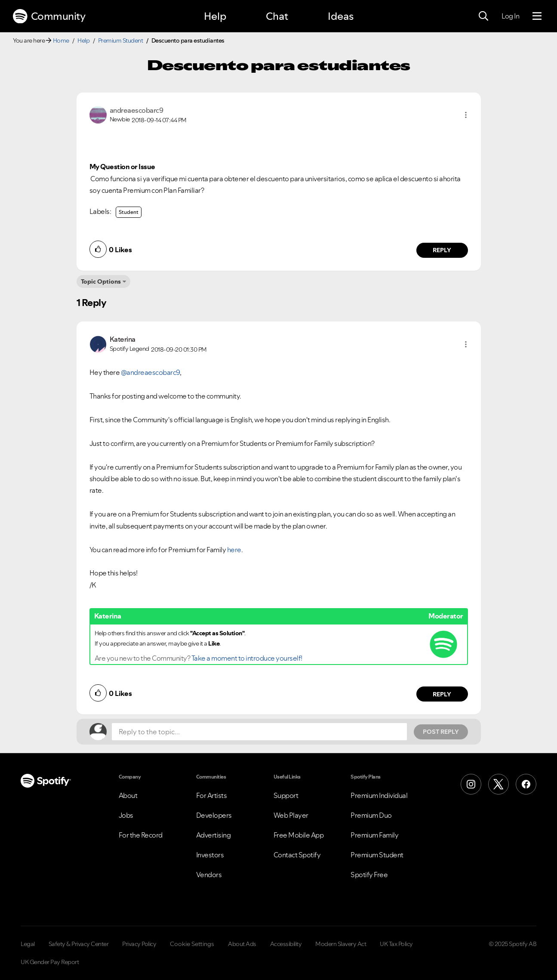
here (234, 550)
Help (215, 16)
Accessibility (286, 944)
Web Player (291, 815)
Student (129, 212)
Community (49, 16)
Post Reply (441, 732)
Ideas (341, 16)
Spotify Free (369, 875)
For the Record (141, 835)
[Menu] (537, 16)
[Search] (483, 16)
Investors (210, 855)
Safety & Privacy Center (79, 944)
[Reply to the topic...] (259, 732)
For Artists (212, 795)
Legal (28, 944)
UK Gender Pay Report (50, 962)
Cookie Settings (192, 944)
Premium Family (374, 835)
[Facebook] (526, 784)
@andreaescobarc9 (150, 372)
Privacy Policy (139, 944)
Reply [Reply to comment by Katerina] (442, 694)
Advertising (214, 835)
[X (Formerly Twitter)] (499, 784)
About (128, 795)
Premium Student (121, 40)
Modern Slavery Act (341, 944)
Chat (277, 16)
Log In (510, 16)
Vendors (209, 875)
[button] (466, 115)
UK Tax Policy (396, 944)
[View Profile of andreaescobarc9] (137, 110)
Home (61, 40)
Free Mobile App (299, 835)
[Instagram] (471, 784)
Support (286, 795)
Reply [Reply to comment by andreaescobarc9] (442, 250)
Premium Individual (379, 795)
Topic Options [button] (101, 281)
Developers (214, 815)
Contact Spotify (297, 855)
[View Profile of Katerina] (123, 339)
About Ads (242, 944)
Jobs (126, 815)
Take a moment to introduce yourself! (247, 658)
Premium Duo (371, 815)
